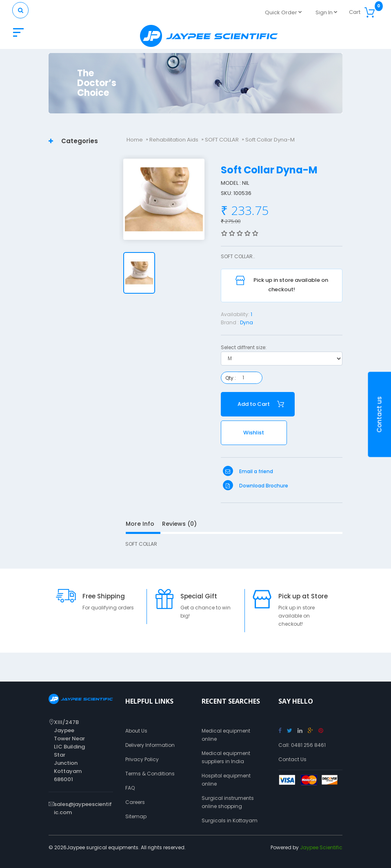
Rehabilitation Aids (174, 140)
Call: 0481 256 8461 (302, 745)
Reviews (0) (179, 524)
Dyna (247, 322)
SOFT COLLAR (222, 140)
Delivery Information (150, 745)
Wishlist (254, 433)
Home (135, 140)
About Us (136, 731)
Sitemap (136, 816)
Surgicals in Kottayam (230, 820)
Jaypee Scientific (321, 847)
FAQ (130, 788)
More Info (140, 524)
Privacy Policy (142, 759)
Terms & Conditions (150, 774)
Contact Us (292, 759)
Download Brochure (255, 486)
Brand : (230, 322)
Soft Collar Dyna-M (270, 140)
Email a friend (248, 471)
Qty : (231, 378)
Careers (135, 802)
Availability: (235, 314)
